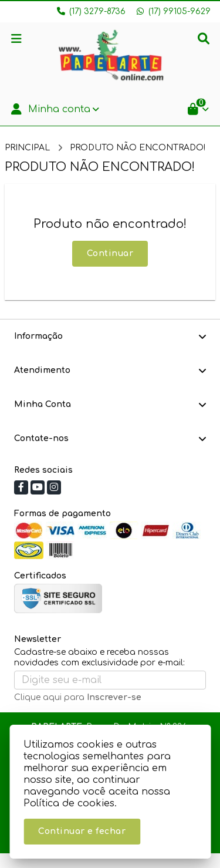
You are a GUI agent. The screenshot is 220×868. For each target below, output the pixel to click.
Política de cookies (69, 803)
